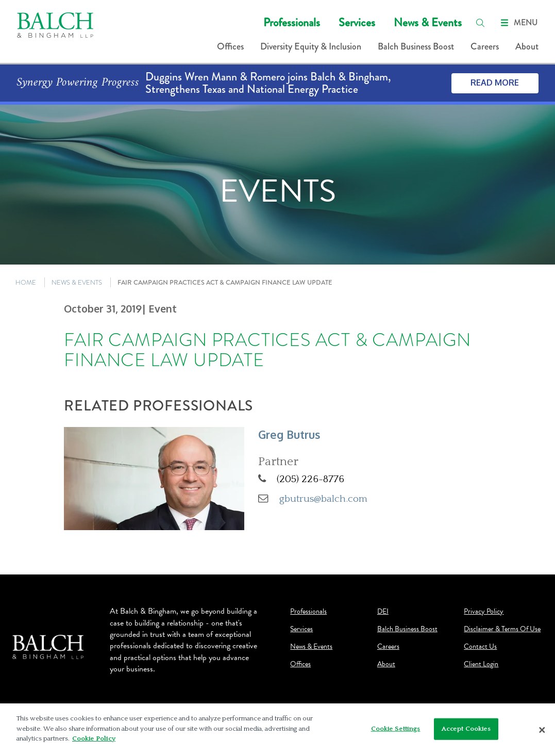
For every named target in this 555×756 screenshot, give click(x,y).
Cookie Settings (396, 729)
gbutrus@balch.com (323, 499)
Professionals (292, 22)
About (527, 46)
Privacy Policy (484, 612)
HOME (26, 282)
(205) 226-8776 (310, 479)
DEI (383, 612)
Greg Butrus (289, 434)
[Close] (542, 730)
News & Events (428, 22)
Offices (230, 46)
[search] (480, 23)
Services (357, 22)
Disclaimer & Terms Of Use (502, 629)
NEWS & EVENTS (77, 282)
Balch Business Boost (416, 46)
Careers (485, 46)
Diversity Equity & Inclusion (311, 46)
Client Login (481, 664)
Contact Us (480, 647)
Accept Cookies (466, 729)
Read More (495, 83)
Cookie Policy (94, 738)
